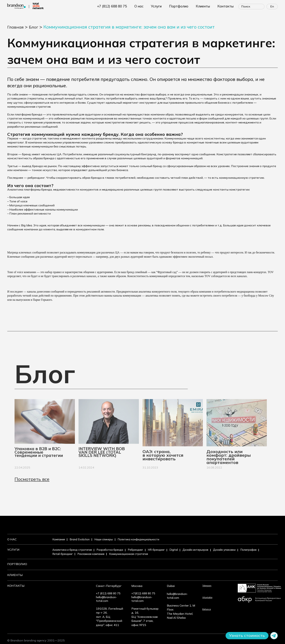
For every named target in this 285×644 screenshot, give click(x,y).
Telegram (191, 585)
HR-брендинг (166, 550)
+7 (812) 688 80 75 (120, 6)
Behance (191, 609)
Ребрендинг (142, 550)
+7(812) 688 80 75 (109, 593)
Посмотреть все (32, 491)
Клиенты (15, 575)
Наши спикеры (108, 539)
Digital (185, 550)
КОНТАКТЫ (226, 6)
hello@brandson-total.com (70, 597)
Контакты (16, 585)
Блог (36, 27)
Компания (59, 539)
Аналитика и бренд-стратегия (74, 550)
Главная (16, 27)
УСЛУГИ (162, 6)
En (272, 6)
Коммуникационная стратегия (160, 554)
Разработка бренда (115, 550)
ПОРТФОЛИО (183, 6)
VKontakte (192, 597)
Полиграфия (61, 554)
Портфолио (17, 564)
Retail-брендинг (87, 554)
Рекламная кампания (118, 554)
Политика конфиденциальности (147, 539)
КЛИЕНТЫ (205, 6)
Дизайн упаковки (241, 550)
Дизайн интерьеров (209, 550)
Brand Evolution (82, 539)
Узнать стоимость (244, 635)
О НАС (145, 6)
